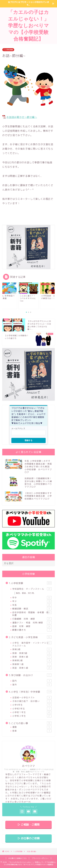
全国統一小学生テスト (32, 698)
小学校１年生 (32, 712)
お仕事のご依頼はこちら (18, 858)
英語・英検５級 (32, 668)
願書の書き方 (32, 630)
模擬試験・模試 (32, 609)
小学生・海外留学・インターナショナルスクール (32, 644)
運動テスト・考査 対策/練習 (32, 623)
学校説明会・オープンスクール (32, 589)
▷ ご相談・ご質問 (29, 825)
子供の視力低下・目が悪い (32, 701)
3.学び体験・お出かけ (30, 675)
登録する (29, 440)
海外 (32, 685)
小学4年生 (32, 705)
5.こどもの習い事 (30, 723)
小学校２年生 (32, 716)
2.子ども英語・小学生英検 (30, 637)
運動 (32, 727)
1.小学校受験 (8, 50)
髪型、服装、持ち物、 (26, 593)
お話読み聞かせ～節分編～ (22, 117)
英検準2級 (32, 660)
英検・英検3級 (32, 653)
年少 (32, 601)
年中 (32, 598)
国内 (32, 681)
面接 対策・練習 (32, 626)
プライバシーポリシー (40, 858)
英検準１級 (32, 664)
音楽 (32, 731)
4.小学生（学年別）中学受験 (30, 692)
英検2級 (32, 649)
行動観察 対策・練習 (32, 619)
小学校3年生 (32, 709)
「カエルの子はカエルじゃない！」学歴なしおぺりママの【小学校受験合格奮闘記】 (29, 25)
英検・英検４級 (32, 657)
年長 (32, 605)
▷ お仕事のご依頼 (29, 838)
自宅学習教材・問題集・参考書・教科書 (32, 614)
